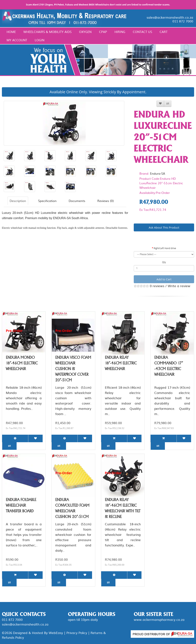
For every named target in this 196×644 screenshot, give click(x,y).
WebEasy (56, 633)
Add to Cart (164, 279)
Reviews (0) (106, 201)
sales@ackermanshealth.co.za (170, 17)
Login (40, 40)
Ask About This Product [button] (164, 227)
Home (11, 32)
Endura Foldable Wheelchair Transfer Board (21, 505)
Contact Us (142, 32)
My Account (17, 40)
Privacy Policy (77, 633)
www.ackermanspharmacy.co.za (159, 619)
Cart (164, 32)
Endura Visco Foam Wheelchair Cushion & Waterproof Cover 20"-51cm (73, 369)
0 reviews (157, 286)
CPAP (103, 32)
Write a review (179, 286)
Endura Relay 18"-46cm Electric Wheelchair (121, 363)
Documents (77, 201)
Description (18, 201)
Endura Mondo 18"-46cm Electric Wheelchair (22, 363)
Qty (164, 262)
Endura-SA (158, 173)
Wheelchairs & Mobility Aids (47, 32)
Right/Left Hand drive (165, 248)
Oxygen (85, 32)
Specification (47, 201)
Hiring (120, 32)
